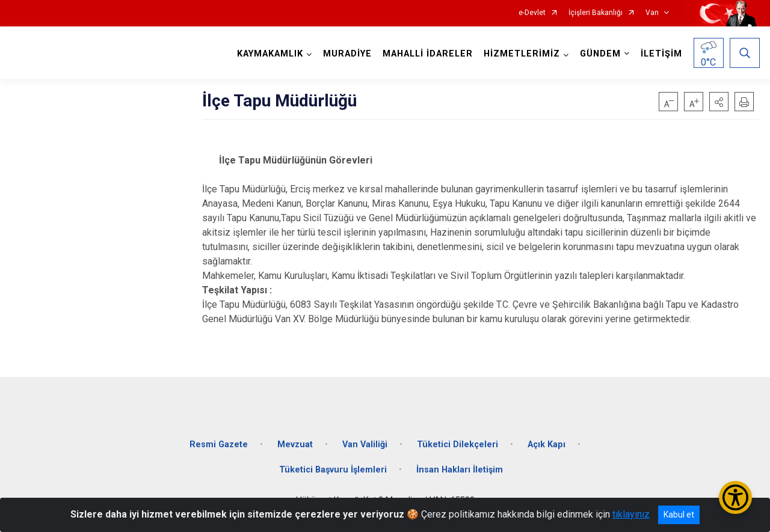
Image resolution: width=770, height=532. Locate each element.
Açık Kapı (547, 445)
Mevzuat (295, 445)
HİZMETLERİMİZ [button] (522, 54)
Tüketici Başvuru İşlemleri (333, 470)
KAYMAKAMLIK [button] (270, 54)
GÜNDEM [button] (600, 54)
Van (652, 13)
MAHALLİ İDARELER (428, 54)
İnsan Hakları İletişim (460, 470)
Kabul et (679, 515)
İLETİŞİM (661, 54)
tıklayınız (631, 514)
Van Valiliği (365, 445)
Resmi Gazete (219, 445)
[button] (719, 102)
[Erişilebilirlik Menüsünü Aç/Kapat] (735, 497)
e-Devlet (532, 13)
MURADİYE (347, 54)
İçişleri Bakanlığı (596, 13)
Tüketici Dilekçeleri (457, 445)
